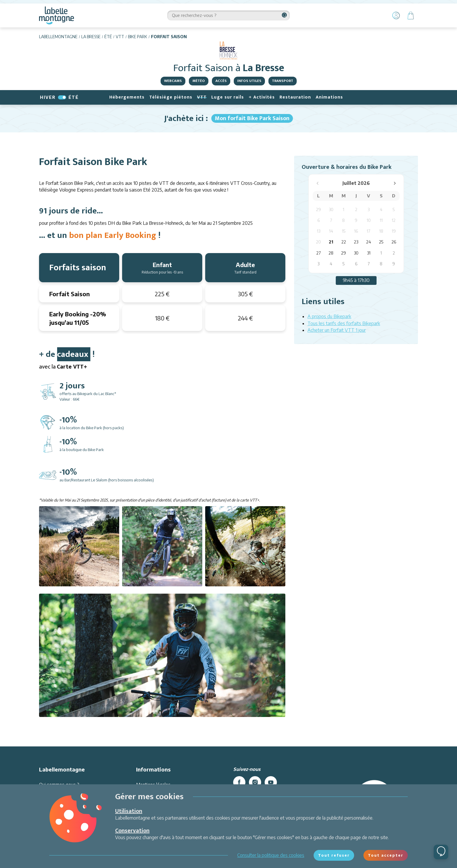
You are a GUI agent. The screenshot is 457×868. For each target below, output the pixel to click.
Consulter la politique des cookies (271, 855)
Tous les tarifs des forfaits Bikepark (344, 323)
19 (394, 231)
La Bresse (91, 37)
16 (356, 231)
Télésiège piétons (171, 97)
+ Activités (262, 97)
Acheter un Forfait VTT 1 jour (337, 330)
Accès (221, 81)
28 (331, 253)
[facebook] (239, 782)
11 (381, 220)
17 (369, 231)
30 (331, 209)
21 (331, 242)
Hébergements (127, 97)
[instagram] (255, 782)
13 (319, 231)
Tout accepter (386, 855)
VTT (120, 37)
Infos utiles (249, 81)
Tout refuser (334, 855)
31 (369, 253)
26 (394, 242)
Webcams (173, 81)
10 (369, 220)
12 (394, 220)
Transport (283, 81)
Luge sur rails (228, 97)
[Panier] (411, 15)
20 (318, 242)
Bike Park (138, 37)
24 (369, 242)
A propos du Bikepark (329, 316)
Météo (199, 81)
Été (108, 37)
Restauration (295, 97)
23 (356, 242)
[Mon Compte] (396, 15)
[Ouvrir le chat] (441, 852)
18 (381, 231)
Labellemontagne (58, 37)
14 (331, 231)
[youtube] (271, 782)
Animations (329, 97)
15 (344, 231)
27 (319, 253)
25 (381, 242)
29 (318, 209)
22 (344, 242)
